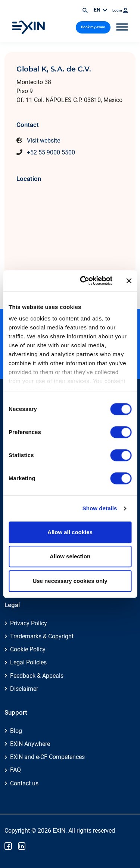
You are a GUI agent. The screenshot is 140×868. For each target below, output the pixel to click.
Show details (100, 508)
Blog (16, 731)
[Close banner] (129, 281)
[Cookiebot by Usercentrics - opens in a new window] (83, 281)
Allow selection (70, 556)
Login (120, 10)
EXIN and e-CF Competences (47, 757)
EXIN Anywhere (30, 744)
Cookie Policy (28, 649)
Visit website (43, 141)
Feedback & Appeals (37, 676)
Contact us (24, 783)
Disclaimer (24, 689)
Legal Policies (28, 662)
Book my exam (93, 27)
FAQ (15, 770)
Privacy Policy (29, 623)
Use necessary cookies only (70, 581)
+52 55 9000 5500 (51, 152)
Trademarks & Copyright (42, 636)
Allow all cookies (70, 532)
